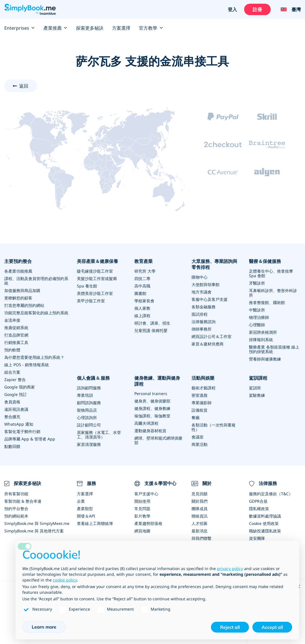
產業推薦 (55, 28)
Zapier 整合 (15, 380)
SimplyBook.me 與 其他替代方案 (34, 531)
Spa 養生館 (87, 286)
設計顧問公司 (89, 425)
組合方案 (12, 372)
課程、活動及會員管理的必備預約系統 (36, 281)
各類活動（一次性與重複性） (214, 427)
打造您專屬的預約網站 (24, 305)
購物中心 (200, 277)
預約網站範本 (16, 516)
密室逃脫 (200, 395)
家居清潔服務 (89, 444)
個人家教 (142, 308)
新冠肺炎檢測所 (263, 332)
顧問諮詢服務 (89, 403)
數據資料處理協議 (265, 516)
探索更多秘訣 (90, 28)
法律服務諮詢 (204, 322)
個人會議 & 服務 (93, 378)
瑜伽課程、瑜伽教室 (152, 416)
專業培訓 (85, 395)
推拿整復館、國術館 (267, 302)
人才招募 (200, 523)
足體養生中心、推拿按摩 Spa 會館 (271, 273)
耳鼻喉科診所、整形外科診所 (273, 293)
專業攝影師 (202, 403)
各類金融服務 (204, 307)
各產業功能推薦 (18, 271)
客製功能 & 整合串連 (23, 501)
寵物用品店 (87, 410)
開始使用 (142, 501)
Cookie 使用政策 (264, 523)
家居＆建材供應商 (208, 344)
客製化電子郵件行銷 (22, 431)
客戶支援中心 (146, 494)
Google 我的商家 (20, 387)
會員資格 (12, 402)
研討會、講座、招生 (152, 323)
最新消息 (200, 531)
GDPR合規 (258, 501)
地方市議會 (202, 292)
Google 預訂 (16, 394)
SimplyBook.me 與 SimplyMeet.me (37, 523)
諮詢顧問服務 (89, 388)
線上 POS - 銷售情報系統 (27, 365)
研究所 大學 (145, 271)
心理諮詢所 (87, 417)
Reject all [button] (230, 627)
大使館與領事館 (206, 284)
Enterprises (20, 28)
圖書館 (140, 293)
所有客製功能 (16, 494)
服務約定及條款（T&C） (271, 494)
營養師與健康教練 (265, 359)
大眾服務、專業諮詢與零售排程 (214, 264)
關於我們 (200, 501)
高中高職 (142, 286)
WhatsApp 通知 (19, 424)
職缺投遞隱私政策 (265, 531)
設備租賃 (200, 410)
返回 (24, 86)
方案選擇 (121, 28)
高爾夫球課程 (146, 423)
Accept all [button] (272, 627)
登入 (232, 9)
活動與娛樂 (203, 378)
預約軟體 (12, 350)
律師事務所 (202, 329)
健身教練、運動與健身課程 (157, 381)
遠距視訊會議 (16, 409)
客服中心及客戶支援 (210, 299)
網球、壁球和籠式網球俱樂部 (158, 440)
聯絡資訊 (200, 516)
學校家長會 (144, 301)
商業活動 (200, 444)
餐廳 (196, 417)
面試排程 (200, 314)
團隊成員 (200, 509)
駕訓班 (255, 388)
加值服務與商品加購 (22, 290)
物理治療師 (259, 317)
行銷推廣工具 (16, 342)
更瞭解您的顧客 (18, 298)
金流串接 (12, 320)
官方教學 (151, 28)
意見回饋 (200, 494)
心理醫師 (257, 325)
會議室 (198, 437)
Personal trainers (151, 394)
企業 (81, 501)
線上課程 (142, 316)
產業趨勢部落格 (148, 523)
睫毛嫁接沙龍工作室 (95, 271)
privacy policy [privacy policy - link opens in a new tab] (230, 568)
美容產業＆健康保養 (97, 261)
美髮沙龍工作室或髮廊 (97, 278)
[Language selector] (289, 9)
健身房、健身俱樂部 (152, 401)
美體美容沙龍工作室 (95, 293)
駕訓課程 (258, 378)
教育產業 (143, 261)
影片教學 (142, 516)
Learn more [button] (44, 627)
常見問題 (142, 509)
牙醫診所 (257, 283)
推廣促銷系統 (16, 328)
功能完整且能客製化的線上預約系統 (36, 313)
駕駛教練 (257, 395)
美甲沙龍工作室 (91, 301)
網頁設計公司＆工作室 (212, 336)
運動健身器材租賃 (150, 431)
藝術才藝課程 (204, 388)
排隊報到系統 (261, 340)
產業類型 (85, 509)
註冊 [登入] (257, 9)
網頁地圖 (142, 531)
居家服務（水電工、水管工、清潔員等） (99, 435)
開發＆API (86, 516)
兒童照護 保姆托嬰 (151, 330)
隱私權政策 (259, 509)
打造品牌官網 (16, 335)
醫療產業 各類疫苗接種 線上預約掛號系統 (274, 349)
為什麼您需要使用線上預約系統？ (34, 357)
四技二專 (142, 278)
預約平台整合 (16, 509)
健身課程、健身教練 (152, 408)
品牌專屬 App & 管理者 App (30, 439)
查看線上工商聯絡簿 (95, 523)
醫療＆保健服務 (265, 261)
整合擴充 (12, 417)
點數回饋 (12, 446)
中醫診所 (257, 310)
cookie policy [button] (65, 580)
